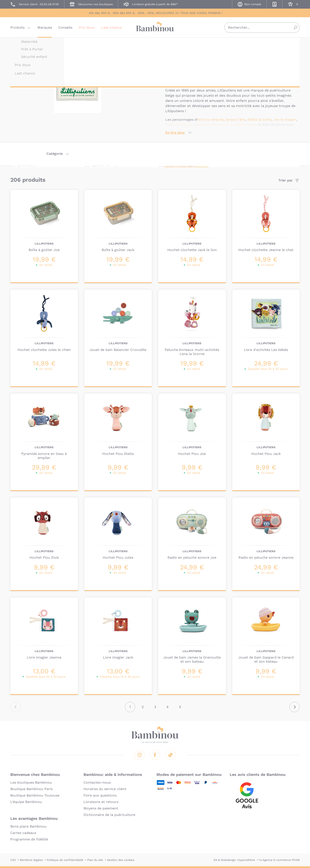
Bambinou (155, 29)
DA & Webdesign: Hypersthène (234, 860)
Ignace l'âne (236, 120)
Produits (17, 29)
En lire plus (175, 133)
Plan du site (95, 860)
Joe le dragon (285, 120)
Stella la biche (260, 120)
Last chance (111, 29)
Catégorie (55, 154)
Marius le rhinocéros (211, 125)
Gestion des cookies (121, 860)
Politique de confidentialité (65, 860)
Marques (45, 29)
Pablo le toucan (179, 125)
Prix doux (87, 29)
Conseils (65, 29)
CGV (13, 860)
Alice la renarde (210, 120)
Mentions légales (31, 860)
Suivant (294, 707)
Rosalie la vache (244, 125)
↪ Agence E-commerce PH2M (279, 860)
